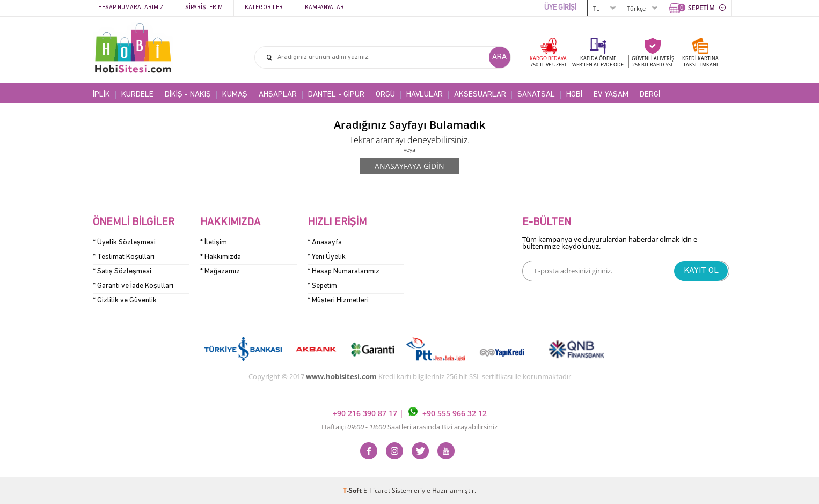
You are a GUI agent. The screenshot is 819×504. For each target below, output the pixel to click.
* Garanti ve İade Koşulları (133, 286)
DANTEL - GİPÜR (336, 95)
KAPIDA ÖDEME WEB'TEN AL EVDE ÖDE (598, 61)
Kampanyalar (324, 8)
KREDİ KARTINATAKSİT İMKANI (700, 61)
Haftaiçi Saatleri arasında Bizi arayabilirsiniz (409, 427)
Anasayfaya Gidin (409, 166)
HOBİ (574, 95)
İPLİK (101, 95)
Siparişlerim (204, 8)
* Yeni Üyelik (327, 257)
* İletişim (214, 243)
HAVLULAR (425, 95)
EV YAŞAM (611, 95)
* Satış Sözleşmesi (122, 272)
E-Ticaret (377, 490)
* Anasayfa (325, 243)
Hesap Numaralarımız (131, 8)
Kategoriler (264, 8)
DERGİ (650, 95)
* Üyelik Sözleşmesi (124, 243)
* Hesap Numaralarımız (343, 272)
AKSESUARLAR (480, 95)
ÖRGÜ (385, 95)
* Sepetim (322, 286)
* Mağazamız (220, 272)
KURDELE (137, 95)
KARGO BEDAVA (548, 61)
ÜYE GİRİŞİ (560, 8)
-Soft (353, 490)
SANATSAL (536, 95)
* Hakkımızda (221, 257)
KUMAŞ (235, 95)
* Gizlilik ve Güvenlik (125, 301)
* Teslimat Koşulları (124, 257)
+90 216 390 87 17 (366, 413)
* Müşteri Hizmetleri (338, 301)
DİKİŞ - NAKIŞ (188, 95)
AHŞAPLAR (278, 95)
